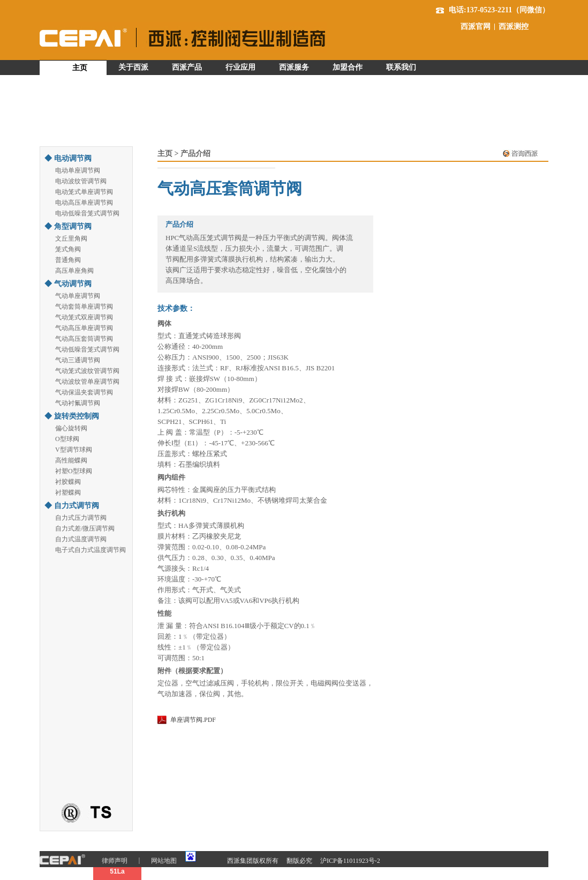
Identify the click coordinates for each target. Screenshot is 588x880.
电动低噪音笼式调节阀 (87, 213)
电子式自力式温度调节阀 (91, 550)
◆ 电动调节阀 (68, 158)
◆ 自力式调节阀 (72, 506)
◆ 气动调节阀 (68, 284)
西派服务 (294, 67)
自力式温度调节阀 (81, 539)
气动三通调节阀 (78, 360)
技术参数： (176, 308)
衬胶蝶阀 (68, 482)
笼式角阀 (68, 249)
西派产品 (187, 67)
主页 (80, 68)
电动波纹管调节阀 (81, 181)
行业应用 (240, 67)
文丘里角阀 (71, 238)
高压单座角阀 (74, 271)
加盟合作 (348, 67)
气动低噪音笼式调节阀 (87, 349)
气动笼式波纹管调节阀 (87, 371)
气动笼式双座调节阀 (84, 317)
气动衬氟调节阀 (78, 403)
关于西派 (133, 67)
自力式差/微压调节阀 (85, 528)
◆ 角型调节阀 (68, 226)
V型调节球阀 (74, 450)
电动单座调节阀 (78, 170)
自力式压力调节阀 (81, 518)
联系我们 (401, 67)
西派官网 (476, 27)
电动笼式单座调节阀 (84, 192)
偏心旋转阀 (71, 428)
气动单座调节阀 (78, 296)
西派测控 (514, 27)
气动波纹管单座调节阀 (87, 382)
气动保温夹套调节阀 (84, 392)
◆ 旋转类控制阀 (72, 416)
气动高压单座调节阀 (84, 328)
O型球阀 (67, 439)
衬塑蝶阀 (68, 493)
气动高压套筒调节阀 (84, 339)
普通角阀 (68, 260)
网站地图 (164, 861)
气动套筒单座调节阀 (84, 307)
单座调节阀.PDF (193, 720)
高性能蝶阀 (71, 460)
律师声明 (115, 861)
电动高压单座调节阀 (84, 203)
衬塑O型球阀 (74, 471)
